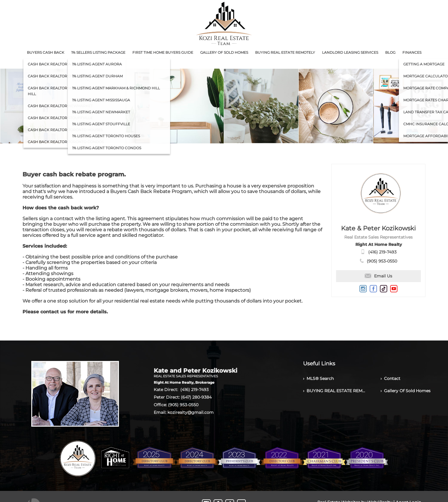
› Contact (390, 378)
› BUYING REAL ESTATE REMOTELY (335, 391)
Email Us (378, 276)
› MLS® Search (318, 378)
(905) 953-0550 (382, 261)
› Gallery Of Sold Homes (405, 391)
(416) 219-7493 (382, 252)
